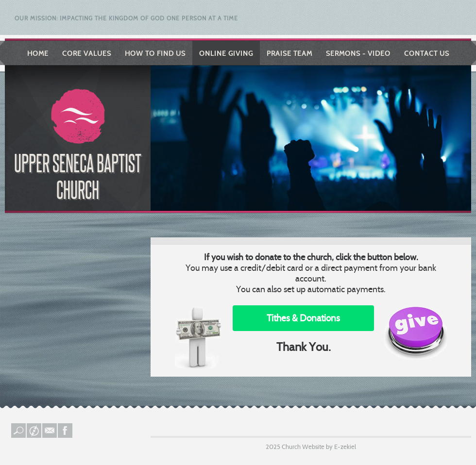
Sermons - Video (358, 53)
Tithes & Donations (303, 318)
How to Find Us (155, 53)
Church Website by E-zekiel (319, 447)
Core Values (87, 53)
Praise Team (289, 53)
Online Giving (226, 53)
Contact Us (427, 53)
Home (38, 53)
